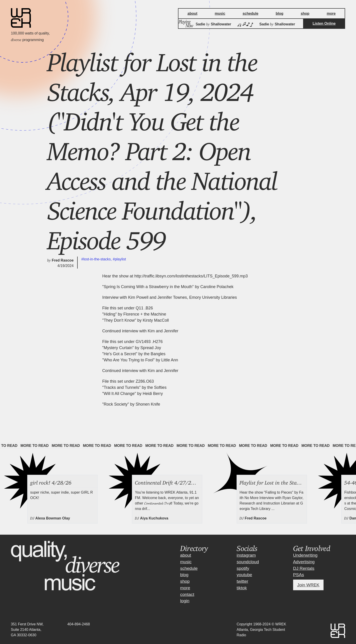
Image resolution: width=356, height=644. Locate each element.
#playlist (119, 259)
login (185, 601)
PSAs (299, 575)
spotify (243, 568)
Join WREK (308, 585)
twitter (242, 581)
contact (187, 594)
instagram (246, 555)
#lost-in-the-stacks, (97, 259)
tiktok (242, 588)
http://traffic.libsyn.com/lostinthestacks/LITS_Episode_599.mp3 (191, 276)
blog (184, 575)
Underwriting (305, 555)
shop (185, 581)
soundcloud (248, 562)
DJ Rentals (304, 568)
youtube (244, 575)
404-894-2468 (79, 624)
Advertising (304, 562)
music (186, 562)
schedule (189, 568)
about (186, 555)
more (185, 588)
